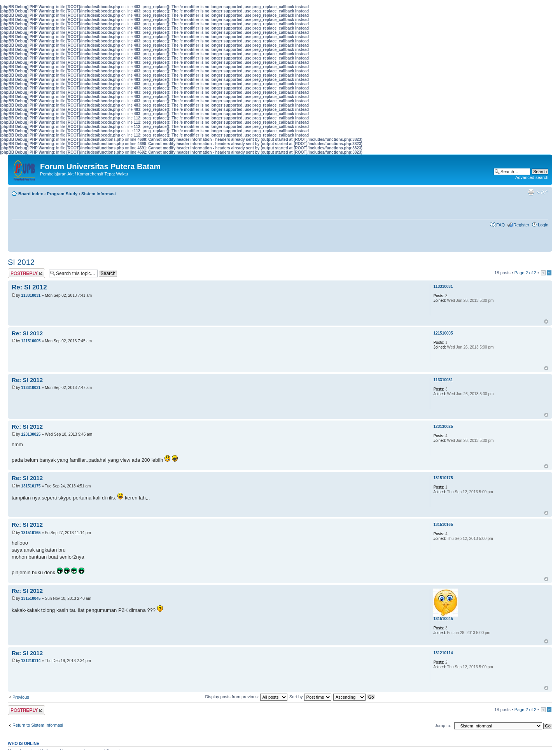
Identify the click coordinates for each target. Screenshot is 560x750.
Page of (525, 273)
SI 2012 (21, 262)
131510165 (31, 533)
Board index (31, 194)
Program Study (62, 194)
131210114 (31, 661)
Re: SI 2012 (29, 287)
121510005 (31, 341)
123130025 (31, 434)
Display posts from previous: (246, 697)
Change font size (543, 192)
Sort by (310, 697)
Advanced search (532, 177)
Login (543, 225)
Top (546, 322)
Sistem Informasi (99, 194)
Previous (21, 697)
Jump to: (443, 725)
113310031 (31, 295)
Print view (531, 192)
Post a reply (26, 273)
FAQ (500, 225)
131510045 (31, 598)
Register (521, 225)
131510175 (31, 486)
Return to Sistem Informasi (38, 725)
